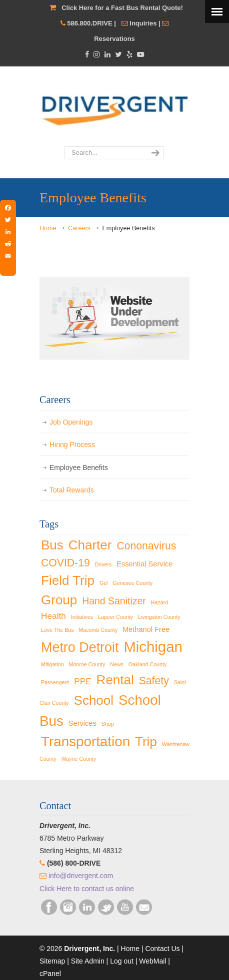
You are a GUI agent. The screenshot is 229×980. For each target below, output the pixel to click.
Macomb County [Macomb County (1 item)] (98, 630)
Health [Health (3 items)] (53, 616)
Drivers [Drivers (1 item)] (103, 564)
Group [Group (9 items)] (59, 600)
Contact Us (162, 949)
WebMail (152, 961)
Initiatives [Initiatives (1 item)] (82, 617)
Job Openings (71, 422)
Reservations (114, 39)
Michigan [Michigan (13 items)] (153, 647)
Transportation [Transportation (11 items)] (85, 741)
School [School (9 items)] (94, 700)
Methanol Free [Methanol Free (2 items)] (146, 629)
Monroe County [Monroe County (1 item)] (87, 664)
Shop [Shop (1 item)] (108, 724)
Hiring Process (72, 445)
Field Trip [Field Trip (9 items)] (68, 580)
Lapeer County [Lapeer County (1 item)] (115, 617)
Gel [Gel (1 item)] (104, 583)
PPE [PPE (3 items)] (83, 681)
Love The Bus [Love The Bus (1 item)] (57, 630)
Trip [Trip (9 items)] (146, 742)
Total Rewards (72, 490)
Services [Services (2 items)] (82, 723)
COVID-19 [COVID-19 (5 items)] (65, 563)
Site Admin (88, 961)
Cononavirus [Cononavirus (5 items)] (146, 546)
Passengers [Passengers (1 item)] (55, 682)
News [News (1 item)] (117, 664)
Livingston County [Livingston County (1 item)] (159, 617)
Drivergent (114, 107)
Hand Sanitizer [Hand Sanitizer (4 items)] (114, 601)
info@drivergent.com (81, 876)
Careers (79, 228)
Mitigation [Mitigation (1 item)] (52, 664)
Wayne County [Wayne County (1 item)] (79, 759)
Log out (122, 961)
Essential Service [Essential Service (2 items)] (144, 564)
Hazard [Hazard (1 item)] (159, 602)
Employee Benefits (79, 468)
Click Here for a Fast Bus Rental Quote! (122, 8)
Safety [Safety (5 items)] (154, 681)
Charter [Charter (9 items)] (90, 545)
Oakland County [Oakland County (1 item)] (147, 664)
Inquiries (143, 23)
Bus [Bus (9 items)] (52, 545)
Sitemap (52, 961)
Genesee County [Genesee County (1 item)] (132, 583)
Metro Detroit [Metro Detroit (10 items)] (80, 647)
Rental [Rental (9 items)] (115, 680)
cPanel (50, 974)
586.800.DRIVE (89, 23)
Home (48, 228)
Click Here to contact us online (87, 889)
